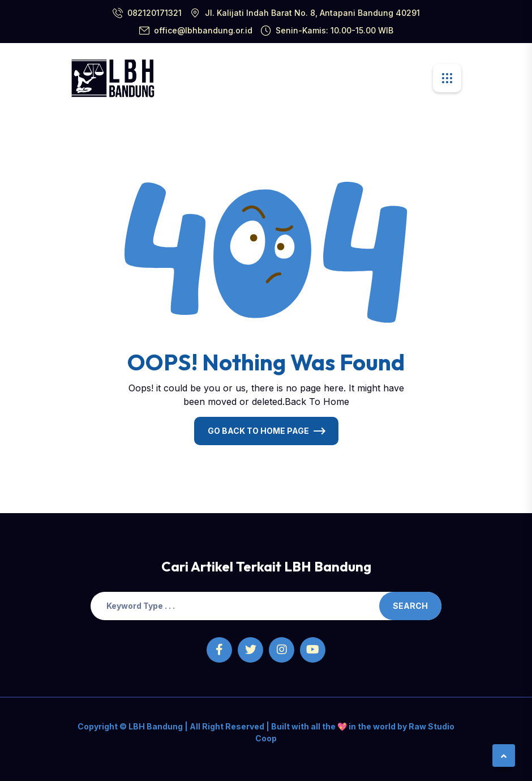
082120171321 (155, 13)
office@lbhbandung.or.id (203, 30)
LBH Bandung (155, 726)
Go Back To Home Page (258, 431)
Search (410, 606)
